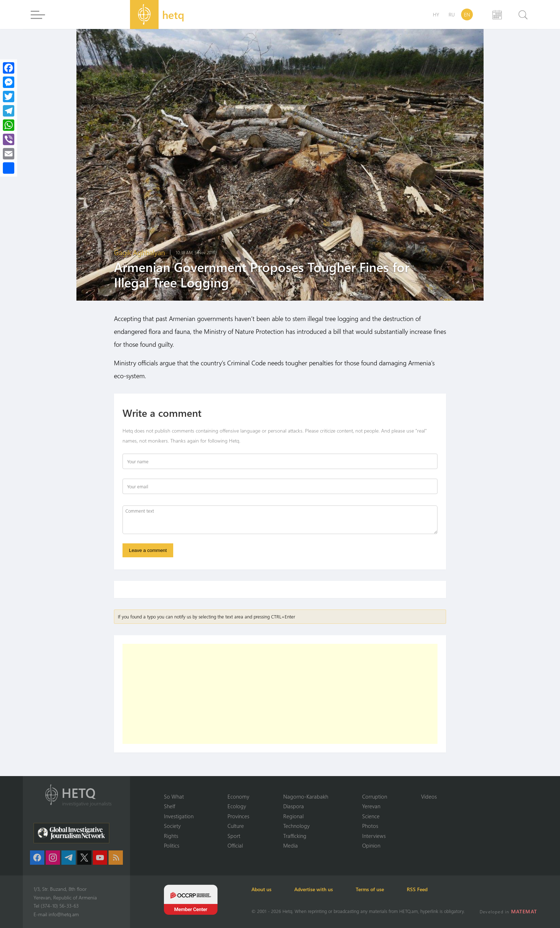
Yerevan (371, 806)
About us (261, 889)
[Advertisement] (280, 694)
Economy (238, 796)
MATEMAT (524, 911)
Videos (429, 796)
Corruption (375, 796)
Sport (234, 836)
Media (291, 845)
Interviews (374, 836)
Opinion (371, 845)
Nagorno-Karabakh (306, 796)
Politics (172, 845)
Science (371, 816)
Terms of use (370, 889)
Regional (293, 816)
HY (436, 14)
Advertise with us (314, 889)
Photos (370, 826)
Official (235, 845)
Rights (171, 836)
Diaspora (294, 806)
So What (174, 796)
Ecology (237, 806)
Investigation (179, 816)
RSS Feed (417, 889)
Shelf (169, 806)
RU (452, 14)
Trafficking (295, 836)
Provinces (238, 816)
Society (172, 826)
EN (467, 14)
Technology (296, 826)
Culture (236, 826)
